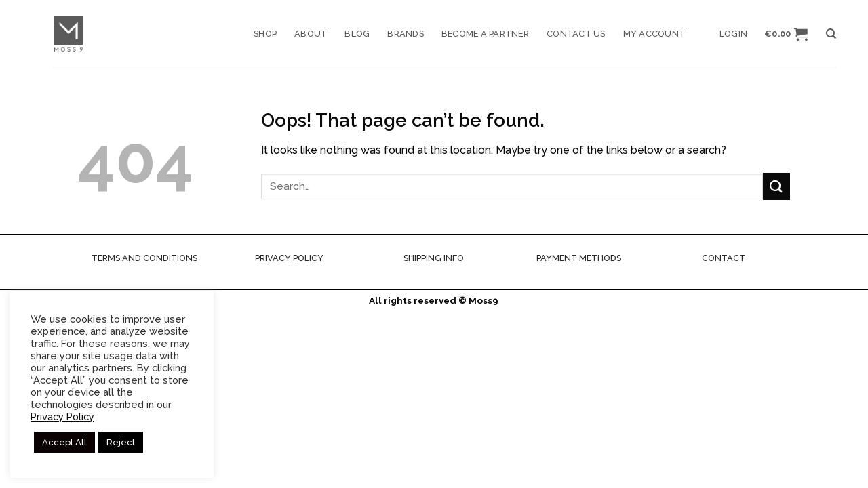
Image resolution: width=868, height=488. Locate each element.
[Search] (831, 34)
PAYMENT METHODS (579, 258)
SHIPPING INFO (434, 258)
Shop (265, 34)
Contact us (576, 34)
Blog (357, 34)
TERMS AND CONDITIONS (144, 258)
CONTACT (724, 258)
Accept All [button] (64, 442)
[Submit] (776, 186)
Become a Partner (485, 34)
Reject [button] (121, 442)
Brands (406, 34)
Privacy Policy (62, 416)
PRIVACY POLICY (289, 258)
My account (654, 34)
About (311, 34)
